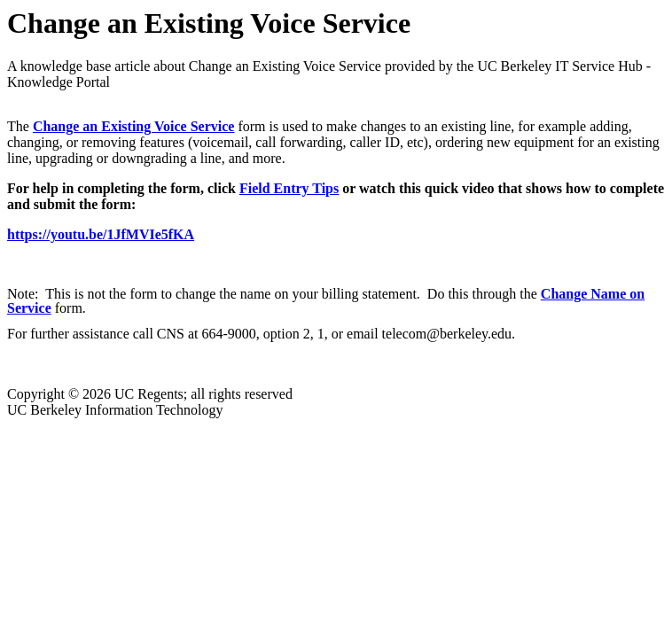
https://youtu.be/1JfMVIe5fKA (101, 234)
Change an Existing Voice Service (134, 126)
